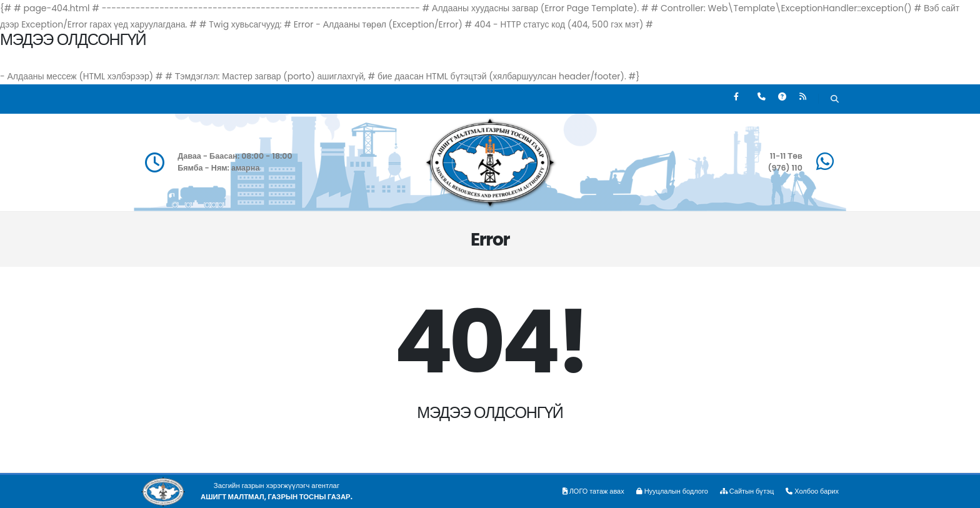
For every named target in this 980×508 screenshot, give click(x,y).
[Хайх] (835, 100)
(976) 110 (785, 168)
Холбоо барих (812, 491)
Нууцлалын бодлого (667, 491)
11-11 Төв (786, 156)
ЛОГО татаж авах (587, 491)
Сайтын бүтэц (744, 491)
